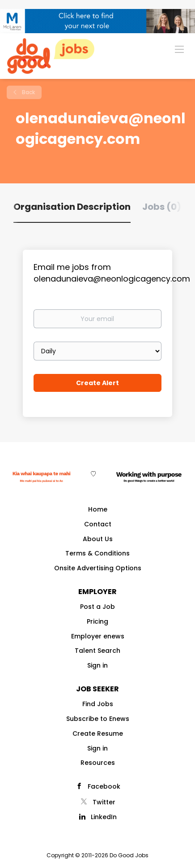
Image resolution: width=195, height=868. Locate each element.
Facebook (104, 786)
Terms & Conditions (97, 553)
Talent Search (97, 651)
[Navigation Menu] (179, 49)
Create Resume (98, 733)
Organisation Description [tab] (72, 207)
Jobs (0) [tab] (162, 207)
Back (28, 92)
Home (98, 509)
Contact (98, 524)
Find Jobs (98, 704)
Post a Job (97, 607)
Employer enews (98, 636)
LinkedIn (104, 817)
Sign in (97, 665)
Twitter (104, 802)
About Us (98, 539)
